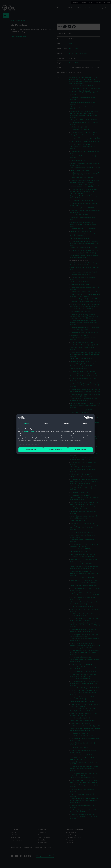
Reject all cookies (31, 450)
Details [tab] (46, 423)
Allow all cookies (80, 450)
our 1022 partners (29, 432)
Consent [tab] (26, 423)
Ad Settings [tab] (65, 423)
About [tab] (85, 423)
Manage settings (56, 450)
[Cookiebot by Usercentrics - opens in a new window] (85, 418)
